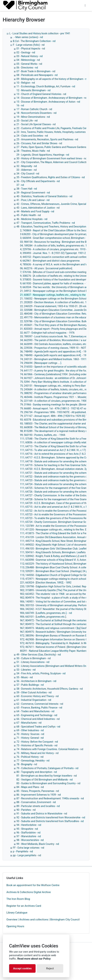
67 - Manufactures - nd (29, 723)
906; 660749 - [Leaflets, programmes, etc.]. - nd (46, 613)
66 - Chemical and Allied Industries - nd (38, 719)
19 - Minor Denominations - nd (33, 117)
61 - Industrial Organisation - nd (34, 700)
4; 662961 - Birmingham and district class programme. (50, 261)
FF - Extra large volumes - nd (28, 848)
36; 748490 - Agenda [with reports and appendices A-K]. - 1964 (54, 352)
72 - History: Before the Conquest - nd (37, 742)
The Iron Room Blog (18, 899)
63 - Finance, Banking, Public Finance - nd (39, 708)
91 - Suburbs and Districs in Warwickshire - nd (42, 814)
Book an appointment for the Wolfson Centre (33, 885)
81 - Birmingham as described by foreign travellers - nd (47, 776)
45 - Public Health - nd (29, 215)
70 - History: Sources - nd (30, 734)
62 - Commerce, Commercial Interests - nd (40, 704)
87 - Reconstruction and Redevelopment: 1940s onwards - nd (50, 798)
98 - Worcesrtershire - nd (30, 840)
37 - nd (20, 185)
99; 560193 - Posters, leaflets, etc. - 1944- (43, 435)
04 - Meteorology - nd (28, 60)
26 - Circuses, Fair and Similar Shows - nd (39, 143)
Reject (50, 968)
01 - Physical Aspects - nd (31, 49)
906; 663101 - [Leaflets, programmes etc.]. (43, 617)
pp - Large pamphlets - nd (27, 855)
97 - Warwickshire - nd (29, 836)
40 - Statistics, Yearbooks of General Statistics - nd (44, 196)
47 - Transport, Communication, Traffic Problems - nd (46, 223)
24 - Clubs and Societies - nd (32, 136)
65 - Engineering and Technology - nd (37, 715)
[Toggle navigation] (85, 6)
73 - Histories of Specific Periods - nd (37, 745)
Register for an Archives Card (24, 906)
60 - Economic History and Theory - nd (38, 696)
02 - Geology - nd (26, 52)
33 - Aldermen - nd (27, 170)
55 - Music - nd (25, 677)
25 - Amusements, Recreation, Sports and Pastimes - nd (47, 139)
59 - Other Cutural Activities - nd (34, 692)
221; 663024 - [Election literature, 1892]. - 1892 (46, 583)
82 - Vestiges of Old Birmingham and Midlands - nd (44, 780)
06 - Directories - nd (27, 68)
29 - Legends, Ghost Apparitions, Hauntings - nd (43, 155)
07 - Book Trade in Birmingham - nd (36, 71)
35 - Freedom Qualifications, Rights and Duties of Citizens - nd (51, 177)
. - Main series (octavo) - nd (28, 37)
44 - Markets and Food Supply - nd (35, 211)
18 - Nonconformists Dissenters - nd (36, 113)
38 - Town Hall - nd (27, 189)
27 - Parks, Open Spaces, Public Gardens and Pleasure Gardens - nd (54, 147)
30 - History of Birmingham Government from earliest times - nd (52, 158)
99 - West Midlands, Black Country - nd (38, 844)
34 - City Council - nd (28, 174)
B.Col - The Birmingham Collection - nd (34, 41)
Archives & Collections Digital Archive (29, 892)
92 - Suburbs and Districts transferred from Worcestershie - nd (51, 817)
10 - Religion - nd (26, 83)
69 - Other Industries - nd (30, 730)
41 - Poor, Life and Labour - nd (33, 200)
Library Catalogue (17, 913)
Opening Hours (15, 926)
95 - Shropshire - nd (27, 829)
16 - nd (20, 105)
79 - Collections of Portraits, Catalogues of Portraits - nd (47, 768)
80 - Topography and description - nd (37, 772)
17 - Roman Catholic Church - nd (34, 109)
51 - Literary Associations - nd (33, 662)
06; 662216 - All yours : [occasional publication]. (46, 268)
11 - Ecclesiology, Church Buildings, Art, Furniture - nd (46, 86)
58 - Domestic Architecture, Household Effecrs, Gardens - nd (50, 689)
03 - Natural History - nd (29, 56)
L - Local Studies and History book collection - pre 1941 (40, 33)
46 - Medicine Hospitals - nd (32, 219)
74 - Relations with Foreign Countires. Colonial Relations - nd (50, 749)
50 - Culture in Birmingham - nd (33, 658)
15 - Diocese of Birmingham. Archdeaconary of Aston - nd (48, 102)
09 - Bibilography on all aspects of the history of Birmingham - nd (52, 79)
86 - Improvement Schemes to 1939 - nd (39, 795)
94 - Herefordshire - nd (29, 825)
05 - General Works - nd (29, 64)
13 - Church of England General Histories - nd (41, 94)
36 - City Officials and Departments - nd (38, 181)
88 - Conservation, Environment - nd (36, 802)
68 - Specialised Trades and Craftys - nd (38, 727)
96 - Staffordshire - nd (28, 833)
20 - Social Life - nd (27, 121)
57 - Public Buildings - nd (30, 685)
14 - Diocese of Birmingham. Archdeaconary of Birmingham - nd (52, 98)
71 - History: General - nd (30, 738)
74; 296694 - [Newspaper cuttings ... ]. (41, 363)
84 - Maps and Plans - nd (30, 787)
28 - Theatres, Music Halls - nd (33, 151)
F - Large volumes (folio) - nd (29, 45)
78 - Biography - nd (27, 764)
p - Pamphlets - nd (23, 851)
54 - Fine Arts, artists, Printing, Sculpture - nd (41, 673)
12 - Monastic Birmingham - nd (33, 90)
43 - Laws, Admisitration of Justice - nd (38, 208)
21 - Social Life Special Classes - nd (36, 124)
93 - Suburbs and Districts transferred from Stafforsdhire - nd (50, 821)
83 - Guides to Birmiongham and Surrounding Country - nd (48, 783)
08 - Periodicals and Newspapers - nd (37, 75)
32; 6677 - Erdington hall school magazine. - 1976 (47, 333)
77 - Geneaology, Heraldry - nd (33, 761)
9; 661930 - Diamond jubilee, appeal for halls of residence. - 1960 (56, 283)
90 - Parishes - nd (26, 810)
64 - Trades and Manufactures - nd (35, 711)
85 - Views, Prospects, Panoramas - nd (38, 791)
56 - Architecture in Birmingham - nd (36, 681)
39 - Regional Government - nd (33, 193)
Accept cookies (22, 968)
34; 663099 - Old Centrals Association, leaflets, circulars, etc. (53, 344)
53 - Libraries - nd (26, 670)
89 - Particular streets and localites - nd (38, 806)
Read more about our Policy (34, 959)
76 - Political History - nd (30, 757)
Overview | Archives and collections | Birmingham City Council (43, 920)
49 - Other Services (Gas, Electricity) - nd (39, 655)
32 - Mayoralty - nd (27, 166)
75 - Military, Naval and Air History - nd (37, 753)
